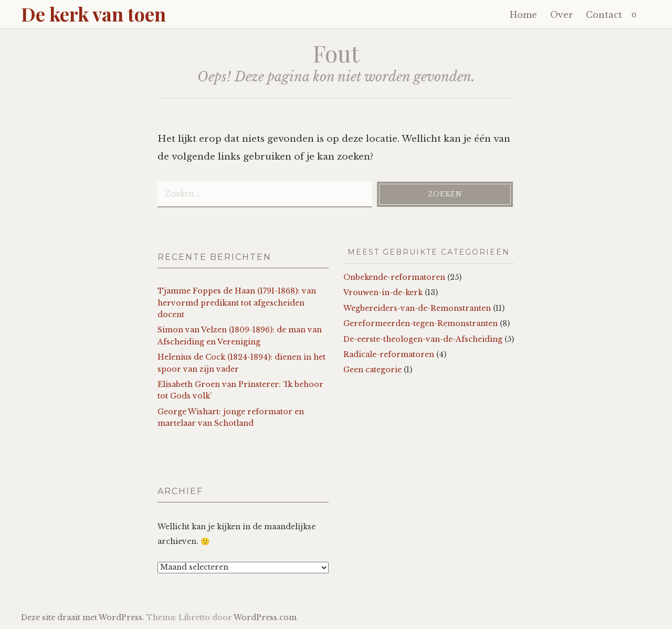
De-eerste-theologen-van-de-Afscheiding (423, 339)
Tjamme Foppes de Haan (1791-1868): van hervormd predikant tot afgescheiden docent (237, 303)
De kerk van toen (93, 14)
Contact (604, 15)
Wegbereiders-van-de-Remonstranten (417, 308)
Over (561, 15)
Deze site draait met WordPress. (83, 617)
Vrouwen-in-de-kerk (383, 292)
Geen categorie (372, 370)
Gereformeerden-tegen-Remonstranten (421, 323)
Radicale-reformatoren (389, 354)
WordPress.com (265, 617)
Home (523, 15)
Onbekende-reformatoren (394, 277)
